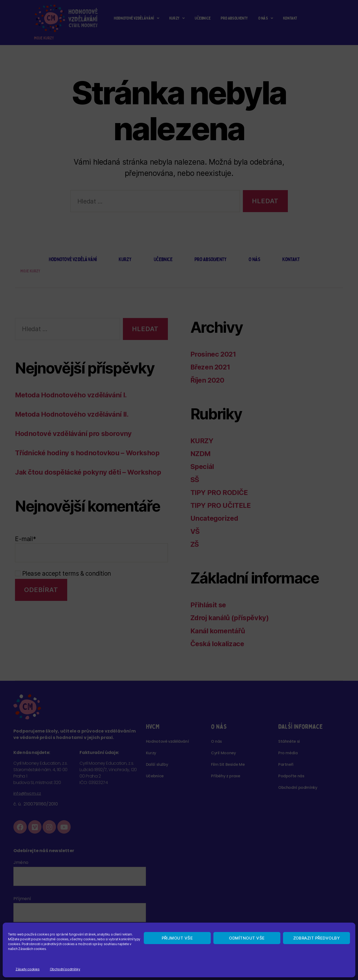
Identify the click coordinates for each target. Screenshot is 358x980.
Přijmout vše (177, 938)
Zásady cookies (28, 969)
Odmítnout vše (247, 938)
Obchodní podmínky (65, 969)
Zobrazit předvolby (317, 938)
